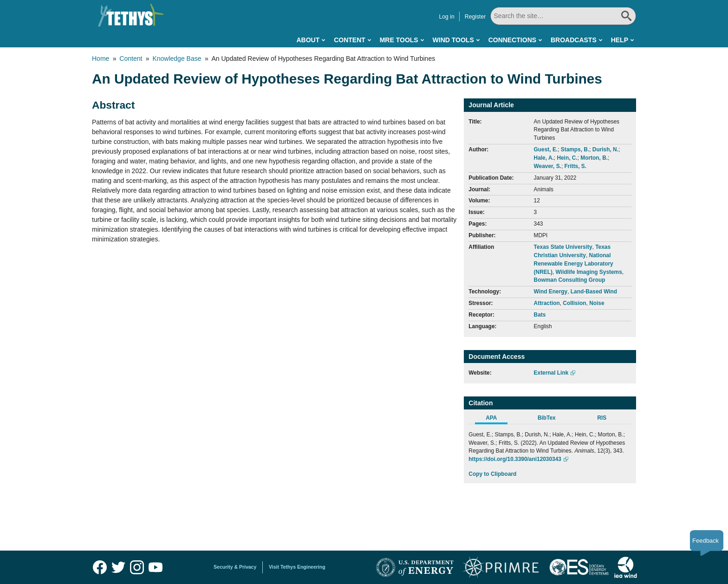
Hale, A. (544, 158)
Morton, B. (594, 158)
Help (620, 40)
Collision (574, 303)
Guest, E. (546, 149)
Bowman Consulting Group (570, 280)
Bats (540, 315)
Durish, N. (605, 149)
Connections (512, 40)
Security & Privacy (235, 567)
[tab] (496, 419)
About (308, 40)
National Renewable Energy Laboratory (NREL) (574, 264)
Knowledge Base (177, 58)
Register (475, 17)
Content (350, 40)
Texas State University (563, 247)
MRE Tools (399, 40)
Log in (446, 17)
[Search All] (563, 16)
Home (101, 58)
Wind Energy (551, 292)
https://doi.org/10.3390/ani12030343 (515, 459)
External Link (551, 373)
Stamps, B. (575, 149)
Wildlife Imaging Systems (589, 272)
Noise (597, 303)
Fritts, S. (575, 166)
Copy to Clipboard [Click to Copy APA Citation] (492, 474)
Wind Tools (453, 40)
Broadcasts (574, 40)
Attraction (547, 303)
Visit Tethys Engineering (297, 567)
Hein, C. (567, 158)
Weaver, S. (548, 166)
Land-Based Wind (594, 292)
